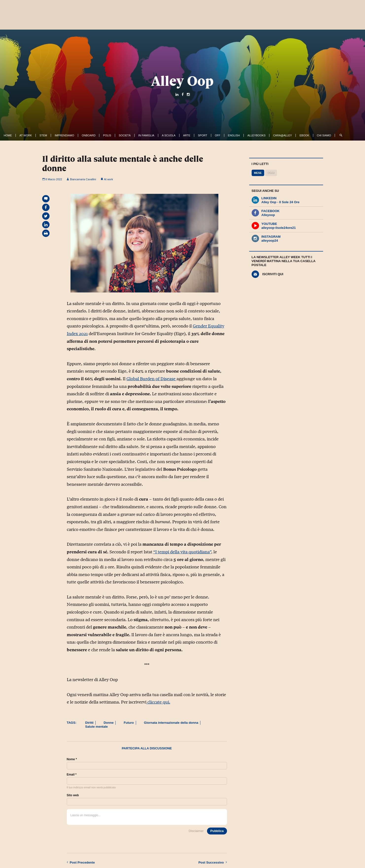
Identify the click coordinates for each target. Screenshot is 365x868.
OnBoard (89, 135)
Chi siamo (324, 135)
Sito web (73, 795)
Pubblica (217, 831)
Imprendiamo (64, 135)
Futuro (129, 723)
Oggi (271, 173)
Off (218, 135)
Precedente (81, 862)
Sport (203, 135)
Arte (187, 135)
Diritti (89, 723)
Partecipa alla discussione (147, 748)
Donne (108, 723)
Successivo (213, 862)
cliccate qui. (158, 702)
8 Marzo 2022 (52, 179)
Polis (107, 135)
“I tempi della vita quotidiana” (182, 552)
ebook (304, 135)
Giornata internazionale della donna (171, 723)
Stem (43, 135)
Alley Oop (182, 81)
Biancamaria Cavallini (81, 179)
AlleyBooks (256, 135)
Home (8, 135)
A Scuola (169, 135)
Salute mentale (97, 727)
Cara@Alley (282, 135)
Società (125, 135)
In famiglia (146, 135)
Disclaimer (196, 831)
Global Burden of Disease (151, 379)
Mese (258, 173)
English (234, 135)
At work (26, 135)
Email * (72, 775)
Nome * (72, 759)
